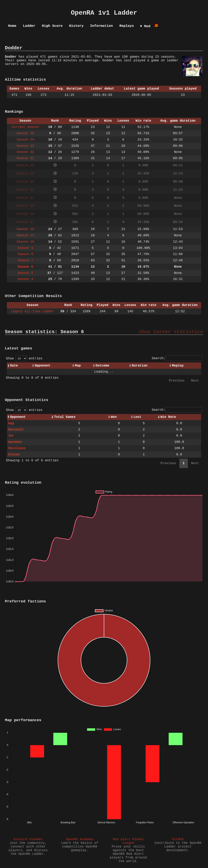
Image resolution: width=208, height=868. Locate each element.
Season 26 (25, 174)
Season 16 (25, 229)
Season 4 (25, 279)
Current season (25, 127)
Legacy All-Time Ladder (32, 311)
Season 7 (25, 261)
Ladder (29, 26)
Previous (177, 381)
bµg (11, 423)
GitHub (178, 839)
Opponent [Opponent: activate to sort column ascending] (43, 366)
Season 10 (25, 242)
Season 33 (25, 146)
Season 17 (25, 222)
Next (195, 381)
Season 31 (25, 158)
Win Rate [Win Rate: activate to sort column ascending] (168, 417)
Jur (11, 436)
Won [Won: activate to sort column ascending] (114, 417)
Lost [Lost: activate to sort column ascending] (137, 417)
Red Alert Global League (128, 841)
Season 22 (25, 190)
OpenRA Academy (80, 839)
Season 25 (25, 182)
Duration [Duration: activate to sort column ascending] (140, 366)
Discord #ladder (28, 839)
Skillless (17, 448)
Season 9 (25, 248)
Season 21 (25, 198)
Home (12, 26)
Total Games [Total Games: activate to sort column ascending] (65, 417)
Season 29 (25, 165)
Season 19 (25, 214)
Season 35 (25, 133)
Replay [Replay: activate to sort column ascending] (178, 366)
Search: (177, 358)
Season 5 (25, 273)
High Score (52, 26)
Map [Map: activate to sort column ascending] (78, 366)
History (76, 26)
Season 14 (25, 236)
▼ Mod (145, 26)
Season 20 (25, 206)
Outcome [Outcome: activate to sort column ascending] (102, 366)
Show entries (24, 359)
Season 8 (25, 254)
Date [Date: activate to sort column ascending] (14, 366)
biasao (14, 455)
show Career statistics (171, 332)
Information (101, 26)
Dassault (16, 430)
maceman (15, 442)
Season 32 (25, 152)
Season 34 (25, 140)
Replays (127, 26)
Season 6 (25, 267)
